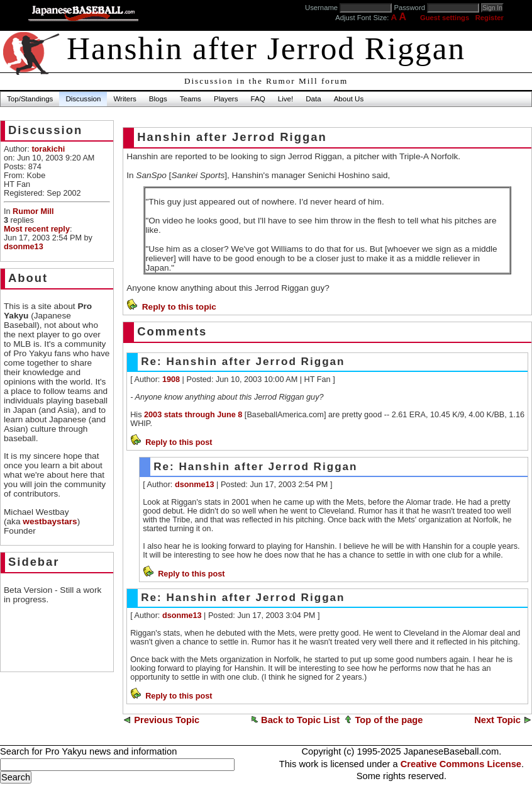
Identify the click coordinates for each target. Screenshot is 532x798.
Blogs (158, 99)
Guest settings (445, 18)
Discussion (83, 99)
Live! (285, 99)
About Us (349, 99)
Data (313, 99)
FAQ (258, 99)
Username (321, 8)
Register (490, 18)
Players (226, 99)
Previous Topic (167, 720)
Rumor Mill (33, 211)
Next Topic (497, 720)
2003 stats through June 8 (193, 415)
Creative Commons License (461, 764)
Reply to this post (179, 442)
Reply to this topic (179, 307)
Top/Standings (30, 99)
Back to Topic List (300, 720)
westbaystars (50, 521)
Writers (125, 99)
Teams (191, 99)
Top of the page (389, 720)
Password (409, 8)
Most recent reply (37, 229)
